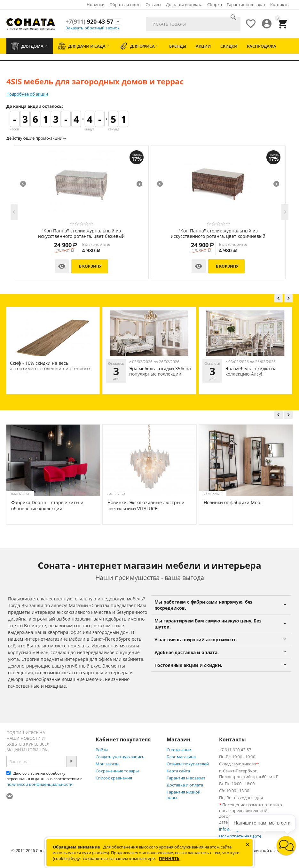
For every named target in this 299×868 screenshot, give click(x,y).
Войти (102, 750)
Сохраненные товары (117, 771)
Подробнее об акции (27, 94)
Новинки (96, 4)
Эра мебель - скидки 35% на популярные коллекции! (256, 371)
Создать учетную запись (120, 757)
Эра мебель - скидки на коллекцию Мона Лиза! (59, 371)
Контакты (280, 4)
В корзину (90, 266)
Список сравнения (114, 778)
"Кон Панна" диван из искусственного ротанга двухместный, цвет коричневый (81, 234)
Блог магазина (181, 757)
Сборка (215, 4)
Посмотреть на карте (240, 836)
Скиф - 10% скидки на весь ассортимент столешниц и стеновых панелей (146, 368)
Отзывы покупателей (188, 764)
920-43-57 (89, 21)
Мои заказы (107, 764)
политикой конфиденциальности (39, 784)
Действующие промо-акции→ (36, 138)
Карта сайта (178, 771)
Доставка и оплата (184, 4)
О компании (179, 750)
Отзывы (153, 4)
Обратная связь (125, 4)
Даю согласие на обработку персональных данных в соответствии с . (44, 779)
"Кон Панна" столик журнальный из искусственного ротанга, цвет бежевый (218, 234)
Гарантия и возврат (246, 4)
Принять (169, 858)
